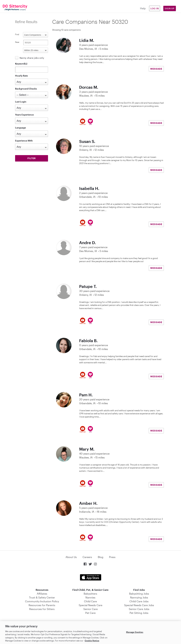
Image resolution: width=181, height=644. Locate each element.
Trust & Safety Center (42, 597)
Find (17, 34)
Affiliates (42, 594)
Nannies (90, 597)
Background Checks (26, 89)
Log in (155, 8)
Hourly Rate (21, 76)
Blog (101, 557)
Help (143, 8)
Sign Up (170, 8)
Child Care (90, 601)
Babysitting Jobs (139, 594)
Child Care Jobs (139, 601)
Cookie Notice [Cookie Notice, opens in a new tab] (92, 641)
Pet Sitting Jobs (139, 613)
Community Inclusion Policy (42, 601)
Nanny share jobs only (32, 58)
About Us (71, 557)
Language (20, 128)
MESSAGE (156, 69)
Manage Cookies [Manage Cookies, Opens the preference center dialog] (135, 632)
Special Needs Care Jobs (139, 605)
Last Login (21, 102)
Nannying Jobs (139, 597)
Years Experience (24, 115)
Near (17, 42)
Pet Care (90, 613)
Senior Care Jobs (139, 609)
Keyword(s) (21, 64)
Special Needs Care (90, 605)
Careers (87, 557)
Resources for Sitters (42, 609)
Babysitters (90, 594)
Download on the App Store (91, 577)
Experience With (24, 141)
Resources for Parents (42, 605)
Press (112, 557)
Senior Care (90, 609)
